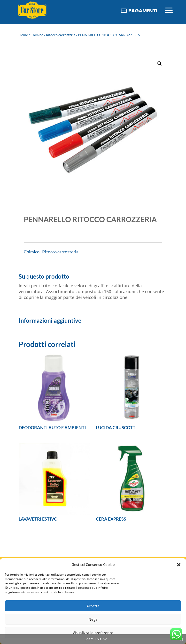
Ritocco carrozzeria (61, 35)
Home (23, 35)
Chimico (37, 35)
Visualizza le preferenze (93, 633)
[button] (179, 565)
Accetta (93, 606)
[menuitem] (32, 11)
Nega (93, 619)
